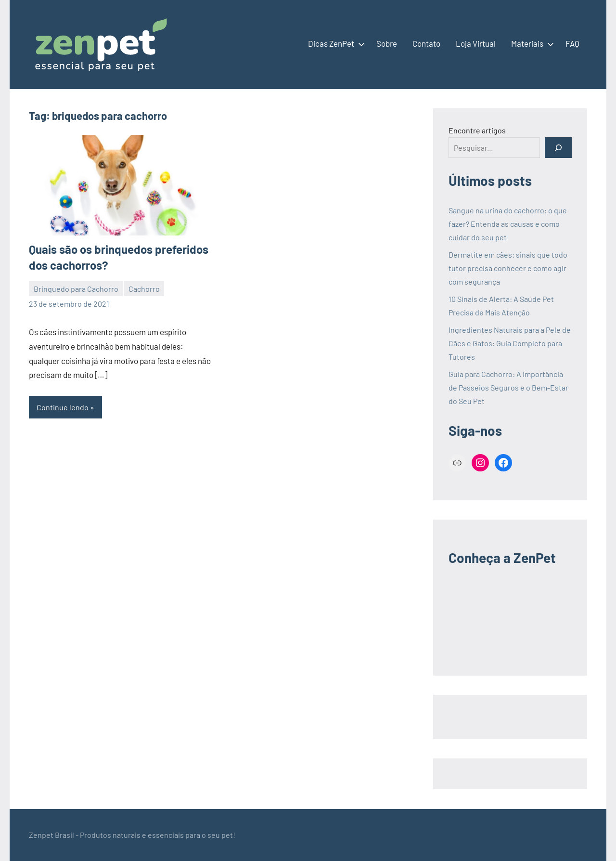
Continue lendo (63, 407)
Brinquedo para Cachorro (76, 289)
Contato (426, 43)
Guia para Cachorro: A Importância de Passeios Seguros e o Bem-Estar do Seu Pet (508, 387)
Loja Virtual (476, 43)
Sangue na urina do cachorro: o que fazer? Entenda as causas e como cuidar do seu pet (508, 224)
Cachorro (144, 289)
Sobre (387, 43)
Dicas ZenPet (334, 43)
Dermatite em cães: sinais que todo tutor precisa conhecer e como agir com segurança (508, 268)
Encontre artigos (477, 130)
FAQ (572, 43)
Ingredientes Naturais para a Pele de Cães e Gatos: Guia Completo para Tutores (510, 343)
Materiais (531, 43)
